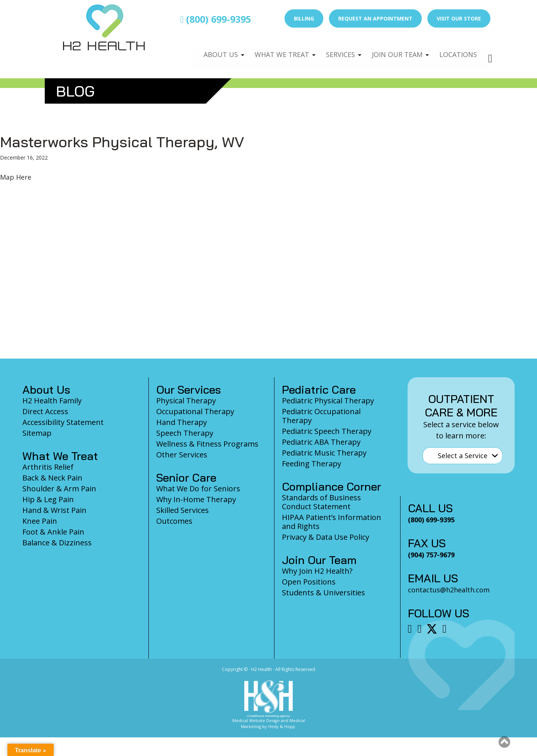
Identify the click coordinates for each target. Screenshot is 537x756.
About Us (211, 51)
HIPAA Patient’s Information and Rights (332, 522)
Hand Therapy (182, 422)
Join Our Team (394, 51)
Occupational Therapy (195, 411)
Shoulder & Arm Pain (59, 489)
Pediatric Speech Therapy (327, 431)
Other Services (182, 455)
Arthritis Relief (48, 467)
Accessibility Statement (63, 422)
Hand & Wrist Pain (54, 510)
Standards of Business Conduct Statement (321, 502)
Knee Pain (40, 521)
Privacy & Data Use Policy (326, 537)
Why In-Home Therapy (196, 499)
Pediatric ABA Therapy (321, 442)
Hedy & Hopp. (282, 726)
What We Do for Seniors (198, 489)
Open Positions (309, 582)
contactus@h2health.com (449, 590)
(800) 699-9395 (216, 19)
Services (335, 51)
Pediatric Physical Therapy (328, 401)
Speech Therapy (185, 433)
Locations (457, 51)
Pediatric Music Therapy (324, 453)
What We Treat (274, 51)
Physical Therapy (186, 401)
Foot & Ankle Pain (53, 532)
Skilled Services (183, 510)
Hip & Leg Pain (48, 499)
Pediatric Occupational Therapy (321, 416)
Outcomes (174, 521)
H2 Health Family (52, 401)
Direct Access (45, 411)
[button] (504, 742)
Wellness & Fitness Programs (207, 444)
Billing (304, 18)
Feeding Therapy (312, 464)
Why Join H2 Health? (317, 571)
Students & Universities (324, 593)
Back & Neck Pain (52, 478)
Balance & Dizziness (57, 543)
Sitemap (37, 433)
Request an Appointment (375, 18)
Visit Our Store (459, 18)
